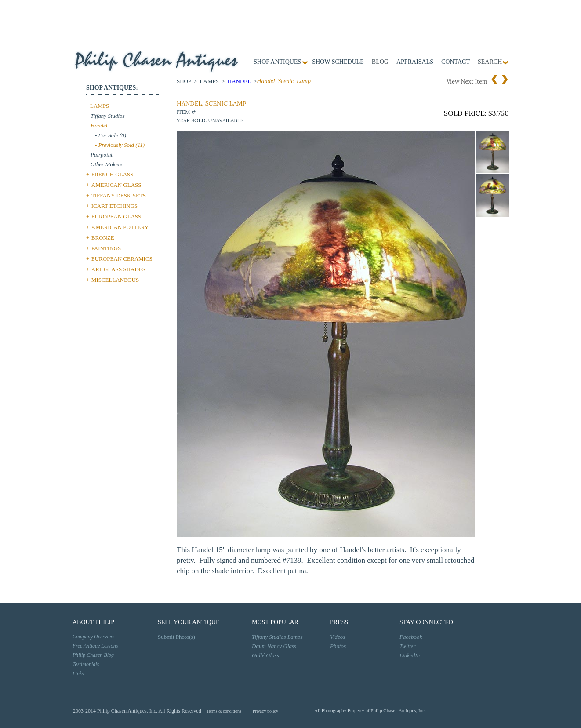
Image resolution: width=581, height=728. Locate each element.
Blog (380, 62)
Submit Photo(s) (176, 637)
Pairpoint (102, 155)
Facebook (411, 637)
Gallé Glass (265, 655)
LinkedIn (410, 655)
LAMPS (100, 106)
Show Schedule (338, 62)
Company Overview (93, 637)
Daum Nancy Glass (274, 646)
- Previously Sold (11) (120, 145)
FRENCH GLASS (113, 174)
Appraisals (415, 62)
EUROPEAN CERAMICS (122, 259)
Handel (99, 126)
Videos (338, 637)
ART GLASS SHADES (118, 269)
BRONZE (103, 238)
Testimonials (86, 664)
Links (78, 673)
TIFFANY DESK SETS (119, 195)
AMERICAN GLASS (116, 185)
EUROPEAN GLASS (116, 217)
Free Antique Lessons (95, 646)
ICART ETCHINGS (115, 206)
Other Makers (107, 164)
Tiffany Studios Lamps (277, 637)
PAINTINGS (106, 248)
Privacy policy (265, 711)
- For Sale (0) (111, 135)
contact (456, 62)
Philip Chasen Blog (93, 655)
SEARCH (490, 62)
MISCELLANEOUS (115, 280)
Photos (338, 646)
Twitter (408, 646)
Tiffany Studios (108, 116)
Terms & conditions (224, 711)
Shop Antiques (277, 62)
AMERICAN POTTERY (120, 227)
